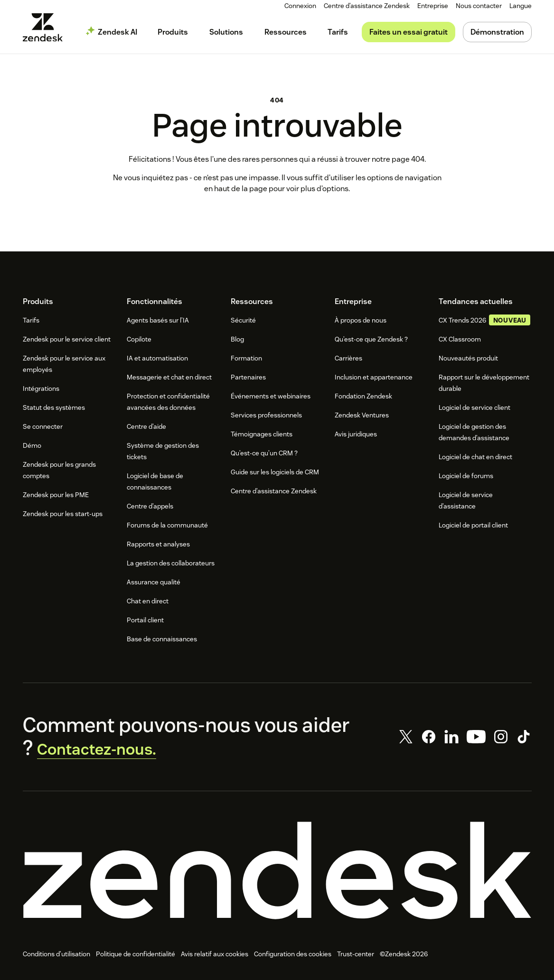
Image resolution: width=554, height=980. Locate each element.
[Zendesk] (277, 874)
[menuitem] (434, 6)
